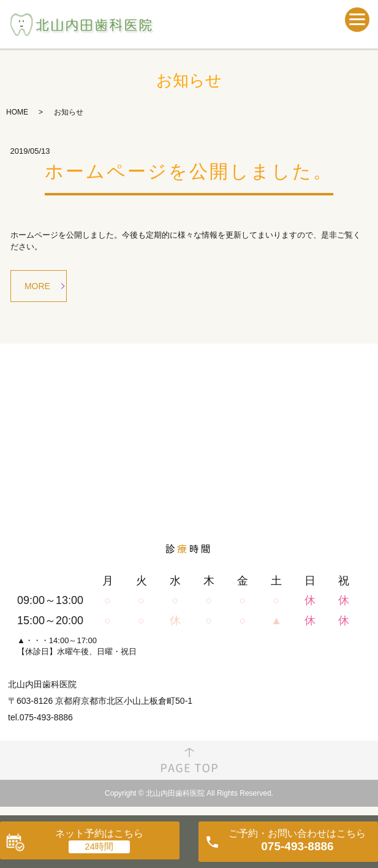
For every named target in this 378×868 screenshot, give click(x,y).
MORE (37, 286)
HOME (17, 112)
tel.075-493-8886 (40, 717)
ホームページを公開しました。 (189, 171)
